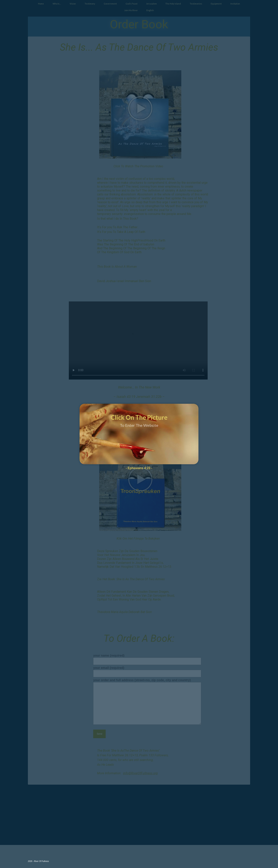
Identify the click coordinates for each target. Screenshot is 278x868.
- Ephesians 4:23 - (139, 468)
